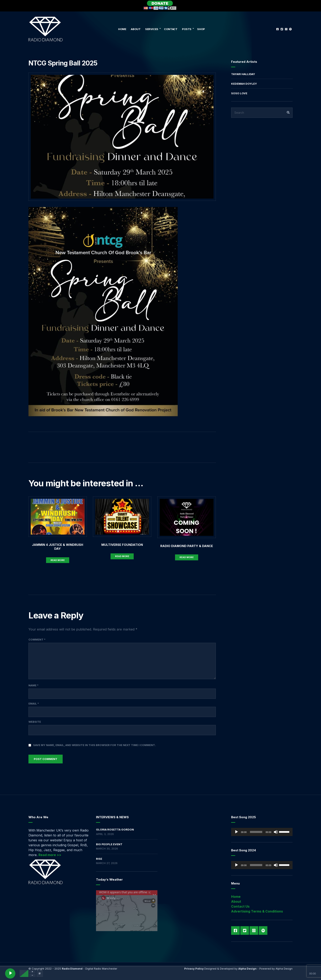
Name (33, 685)
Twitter (282, 29)
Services (152, 29)
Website (35, 722)
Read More (58, 560)
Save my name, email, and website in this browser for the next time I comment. (94, 745)
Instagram (286, 29)
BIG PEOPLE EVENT (109, 844)
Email (34, 704)
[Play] (236, 832)
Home (122, 29)
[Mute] (276, 832)
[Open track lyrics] (40, 973)
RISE (99, 859)
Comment (37, 639)
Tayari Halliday (243, 74)
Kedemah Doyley (244, 84)
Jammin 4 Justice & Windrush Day (58, 547)
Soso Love (239, 93)
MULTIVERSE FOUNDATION (122, 545)
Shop (201, 29)
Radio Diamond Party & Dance (187, 546)
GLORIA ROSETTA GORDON (115, 829)
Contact (171, 29)
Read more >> (50, 855)
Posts (187, 29)
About (136, 29)
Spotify (290, 29)
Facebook (277, 29)
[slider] (256, 832)
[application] (262, 832)
